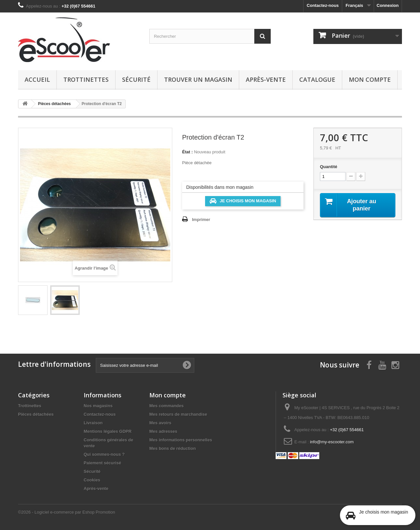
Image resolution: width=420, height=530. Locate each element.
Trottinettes (86, 79)
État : (188, 152)
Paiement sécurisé (102, 463)
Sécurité (136, 79)
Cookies (92, 480)
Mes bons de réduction (173, 448)
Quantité (329, 167)
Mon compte (370, 79)
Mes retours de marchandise (178, 414)
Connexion (388, 5)
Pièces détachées (36, 414)
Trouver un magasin (198, 79)
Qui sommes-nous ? (104, 454)
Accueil (37, 79)
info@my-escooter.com (332, 442)
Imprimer (201, 220)
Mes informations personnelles (181, 440)
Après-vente (266, 79)
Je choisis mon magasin (243, 201)
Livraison (93, 423)
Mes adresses (163, 431)
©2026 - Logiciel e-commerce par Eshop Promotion (67, 512)
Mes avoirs (160, 423)
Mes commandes (167, 406)
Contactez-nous (323, 5)
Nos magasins (98, 406)
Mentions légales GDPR (108, 431)
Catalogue (317, 79)
